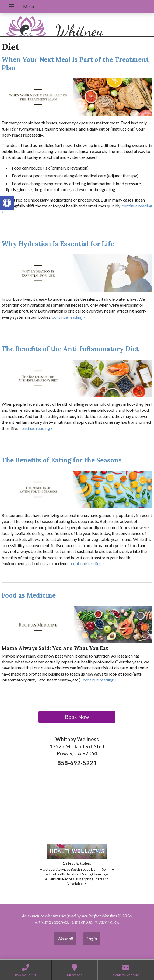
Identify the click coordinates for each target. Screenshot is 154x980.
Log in (92, 938)
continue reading (69, 317)
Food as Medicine (29, 595)
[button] (7, 203)
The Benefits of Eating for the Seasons (62, 460)
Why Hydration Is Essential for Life (58, 244)
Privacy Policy (106, 922)
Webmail (65, 938)
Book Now (77, 717)
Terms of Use (81, 922)
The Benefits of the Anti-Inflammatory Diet (70, 349)
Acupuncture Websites (41, 916)
